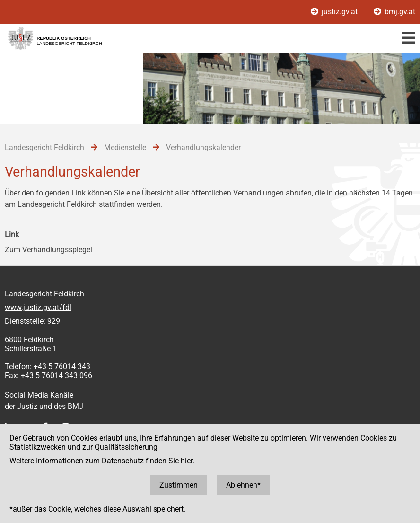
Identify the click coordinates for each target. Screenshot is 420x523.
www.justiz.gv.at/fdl (38, 307)
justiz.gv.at (335, 12)
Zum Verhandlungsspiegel (48, 250)
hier (187, 461)
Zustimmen (179, 485)
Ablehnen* (243, 485)
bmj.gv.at (394, 12)
